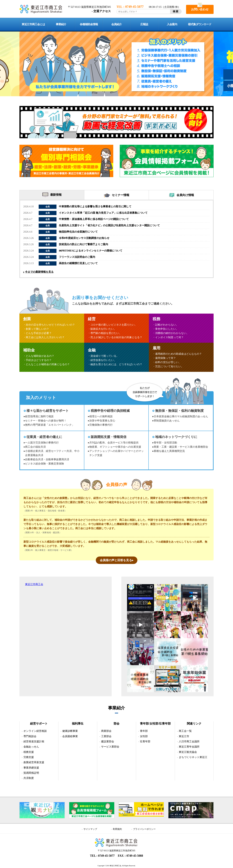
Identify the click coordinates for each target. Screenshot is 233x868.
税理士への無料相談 (101, 416)
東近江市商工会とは (33, 24)
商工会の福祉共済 (35, 447)
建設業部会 (108, 741)
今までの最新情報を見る (39, 272)
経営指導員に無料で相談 (39, 416)
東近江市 (184, 736)
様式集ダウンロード (200, 24)
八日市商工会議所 (189, 741)
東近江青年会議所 (189, 747)
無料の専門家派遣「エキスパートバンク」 (50, 425)
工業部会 (106, 736)
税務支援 (29, 752)
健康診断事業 (70, 731)
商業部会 (106, 731)
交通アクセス (102, 11)
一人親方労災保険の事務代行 (42, 443)
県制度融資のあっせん (167, 421)
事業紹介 (61, 24)
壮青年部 (145, 741)
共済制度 (29, 778)
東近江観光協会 (188, 752)
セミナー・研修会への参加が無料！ (46, 421)
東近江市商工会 (34, 584)
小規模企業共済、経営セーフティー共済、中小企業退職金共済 (52, 453)
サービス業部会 (110, 747)
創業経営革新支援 (34, 762)
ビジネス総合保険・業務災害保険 (44, 464)
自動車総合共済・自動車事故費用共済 (47, 459)
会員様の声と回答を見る (116, 560)
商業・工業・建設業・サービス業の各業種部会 (181, 447)
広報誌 (144, 24)
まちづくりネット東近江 (193, 757)
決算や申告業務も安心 (102, 421)
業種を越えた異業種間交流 (169, 451)
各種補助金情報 (89, 24)
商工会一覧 (185, 731)
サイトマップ (90, 829)
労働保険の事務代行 (101, 425)
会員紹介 (116, 24)
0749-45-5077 (106, 856)
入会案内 (172, 24)
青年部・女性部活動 (165, 443)
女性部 (144, 736)
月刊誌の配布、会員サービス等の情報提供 (114, 443)
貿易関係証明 (31, 773)
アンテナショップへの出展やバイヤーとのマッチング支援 (116, 453)
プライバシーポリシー (144, 829)
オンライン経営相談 (35, 731)
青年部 (144, 731)
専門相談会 (30, 736)
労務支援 (29, 757)
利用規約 (117, 829)
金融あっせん (31, 747)
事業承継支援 (31, 768)
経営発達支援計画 (34, 741)
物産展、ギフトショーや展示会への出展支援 (115, 447)
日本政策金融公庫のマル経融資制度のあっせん (181, 416)
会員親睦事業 (70, 736)
